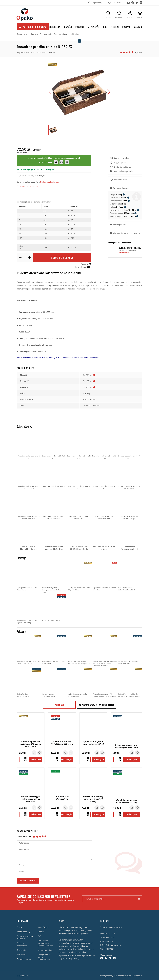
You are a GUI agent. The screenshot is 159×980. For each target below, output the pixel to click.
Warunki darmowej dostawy (125, 233)
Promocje (80, 27)
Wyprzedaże (93, 27)
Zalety (21, 865)
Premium (115, 27)
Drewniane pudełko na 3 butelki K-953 (79, 445)
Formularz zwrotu (24, 959)
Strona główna (23, 34)
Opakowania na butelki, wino (66, 34)
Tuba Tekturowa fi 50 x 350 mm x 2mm (104, 536)
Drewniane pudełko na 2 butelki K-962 (104, 445)
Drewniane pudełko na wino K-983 (104, 475)
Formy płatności (120, 225)
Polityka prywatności (22, 944)
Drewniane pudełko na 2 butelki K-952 (54, 445)
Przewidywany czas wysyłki (33, 176)
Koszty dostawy (141, 27)
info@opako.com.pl (113, 945)
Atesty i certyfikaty (46, 950)
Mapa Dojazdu (44, 927)
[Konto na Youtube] (128, 2)
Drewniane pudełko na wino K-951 (29, 445)
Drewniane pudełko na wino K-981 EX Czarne (129, 475)
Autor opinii (24, 843)
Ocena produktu (24, 837)
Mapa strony (22, 976)
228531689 (117, 3)
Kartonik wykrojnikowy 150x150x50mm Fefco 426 (79, 536)
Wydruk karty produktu (124, 171)
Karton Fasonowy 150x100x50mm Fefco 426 (29, 536)
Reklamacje (22, 955)
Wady (21, 871)
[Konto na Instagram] (141, 2)
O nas (19, 927)
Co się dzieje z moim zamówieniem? (44, 957)
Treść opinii (24, 850)
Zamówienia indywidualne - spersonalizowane (45, 943)
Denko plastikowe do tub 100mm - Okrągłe (129, 505)
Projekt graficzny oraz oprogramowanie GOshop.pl (120, 976)
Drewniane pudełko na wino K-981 (54, 475)
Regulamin (21, 950)
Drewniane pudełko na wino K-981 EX (79, 475)
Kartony (35, 34)
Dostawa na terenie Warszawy (25, 937)
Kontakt (126, 27)
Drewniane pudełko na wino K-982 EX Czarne (29, 475)
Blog (105, 27)
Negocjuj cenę (118, 163)
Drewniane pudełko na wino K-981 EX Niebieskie (29, 505)
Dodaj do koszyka (62, 258)
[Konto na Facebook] (133, 2)
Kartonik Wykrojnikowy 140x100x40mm (104, 505)
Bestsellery (54, 27)
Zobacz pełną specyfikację (28, 186)
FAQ (40, 936)
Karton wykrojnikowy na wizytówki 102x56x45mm (54, 536)
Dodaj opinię (28, 881)
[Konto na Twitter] (137, 2)
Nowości (68, 27)
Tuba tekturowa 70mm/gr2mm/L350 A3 (129, 536)
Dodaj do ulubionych (123, 167)
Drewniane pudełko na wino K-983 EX (129, 445)
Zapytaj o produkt (122, 158)
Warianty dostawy (121, 188)
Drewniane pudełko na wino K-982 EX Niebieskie (54, 505)
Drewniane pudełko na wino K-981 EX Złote (79, 505)
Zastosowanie (46, 34)
